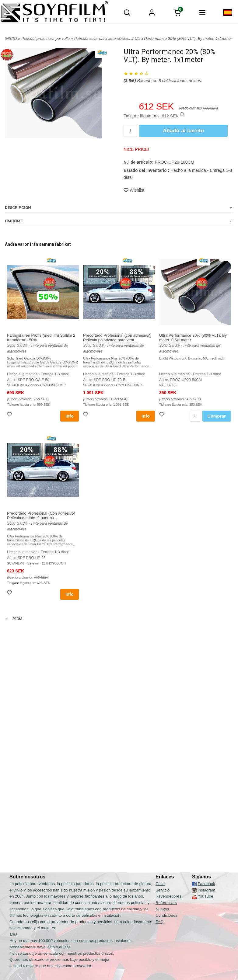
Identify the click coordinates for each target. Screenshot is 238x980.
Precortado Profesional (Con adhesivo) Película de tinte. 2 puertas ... (41, 516)
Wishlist (134, 190)
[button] (182, 114)
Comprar (217, 416)
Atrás (14, 618)
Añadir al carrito (183, 131)
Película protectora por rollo (46, 38)
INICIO (11, 38)
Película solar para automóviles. (103, 38)
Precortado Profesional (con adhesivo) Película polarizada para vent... (117, 338)
